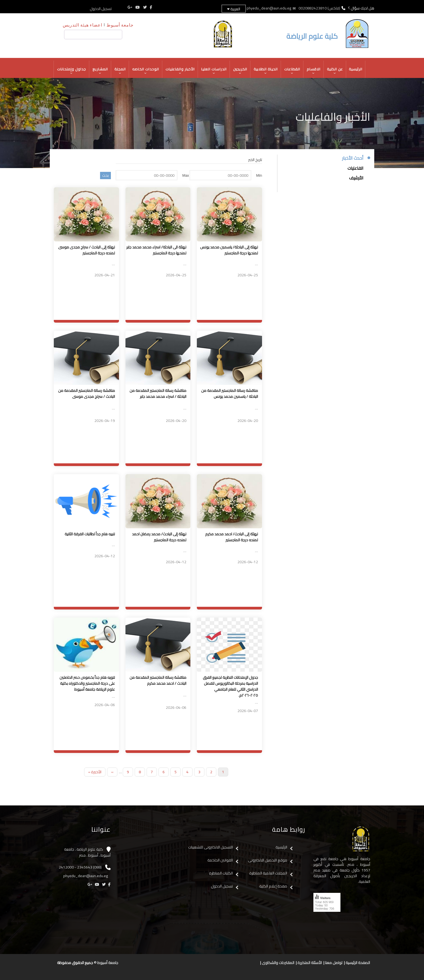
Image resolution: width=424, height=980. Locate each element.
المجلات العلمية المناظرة (268, 873)
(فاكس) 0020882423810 (319, 8)
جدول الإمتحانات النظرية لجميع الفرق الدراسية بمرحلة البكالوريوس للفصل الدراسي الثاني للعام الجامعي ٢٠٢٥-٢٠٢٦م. (230, 686)
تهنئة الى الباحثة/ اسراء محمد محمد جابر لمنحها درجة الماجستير (156, 250)
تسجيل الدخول (101, 9)
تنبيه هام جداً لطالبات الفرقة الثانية (90, 534)
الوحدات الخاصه (146, 71)
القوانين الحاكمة (220, 860)
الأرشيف (356, 178)
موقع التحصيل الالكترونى (268, 860)
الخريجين (240, 71)
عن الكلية (335, 71)
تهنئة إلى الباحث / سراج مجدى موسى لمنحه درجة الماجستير (87, 250)
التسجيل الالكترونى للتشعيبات (211, 847)
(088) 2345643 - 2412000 (80, 867)
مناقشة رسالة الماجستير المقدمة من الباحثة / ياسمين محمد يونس (230, 394)
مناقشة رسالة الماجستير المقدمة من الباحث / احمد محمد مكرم (158, 680)
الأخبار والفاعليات (180, 71)
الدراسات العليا (214, 71)
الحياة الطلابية (266, 71)
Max (186, 176)
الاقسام (314, 71)
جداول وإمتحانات (72, 71)
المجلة (120, 71)
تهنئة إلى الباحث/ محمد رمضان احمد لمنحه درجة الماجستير (159, 537)
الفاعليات (355, 168)
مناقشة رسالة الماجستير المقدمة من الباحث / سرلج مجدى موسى (87, 394)
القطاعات (292, 71)
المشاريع (100, 71)
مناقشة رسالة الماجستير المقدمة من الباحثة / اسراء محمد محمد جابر (158, 394)
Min (259, 176)
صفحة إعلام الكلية (273, 886)
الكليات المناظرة (221, 873)
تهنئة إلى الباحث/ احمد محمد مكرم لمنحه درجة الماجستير (232, 537)
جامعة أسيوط (120, 25)
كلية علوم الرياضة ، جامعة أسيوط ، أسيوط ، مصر (87, 852)
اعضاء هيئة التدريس (82, 25)
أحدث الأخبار (353, 158)
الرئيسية (356, 69)
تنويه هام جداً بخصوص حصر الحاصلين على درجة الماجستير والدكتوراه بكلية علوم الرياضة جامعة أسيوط (87, 683)
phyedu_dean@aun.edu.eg (269, 8)
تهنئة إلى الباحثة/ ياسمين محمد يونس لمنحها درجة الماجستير (229, 250)
